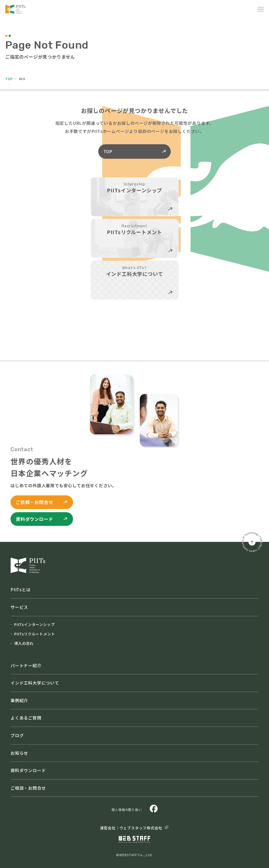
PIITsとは (21, 589)
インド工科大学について (35, 683)
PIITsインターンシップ (33, 624)
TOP (9, 79)
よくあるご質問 (26, 718)
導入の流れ (22, 643)
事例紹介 (19, 700)
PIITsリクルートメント (33, 634)
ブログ (17, 735)
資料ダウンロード (28, 770)
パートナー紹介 (26, 665)
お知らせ (19, 753)
